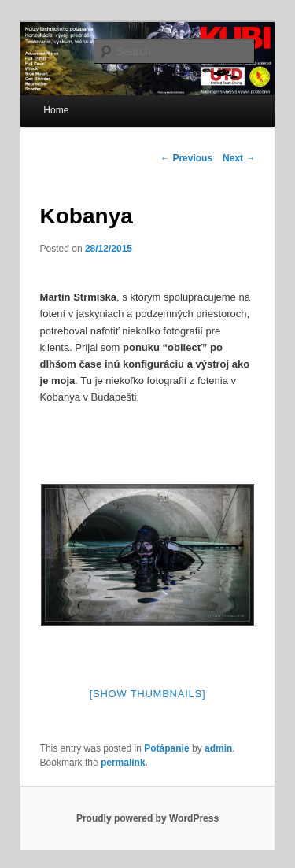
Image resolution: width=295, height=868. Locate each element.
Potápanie (166, 748)
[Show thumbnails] (148, 694)
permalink (123, 763)
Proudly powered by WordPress (147, 818)
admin (218, 748)
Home (56, 110)
